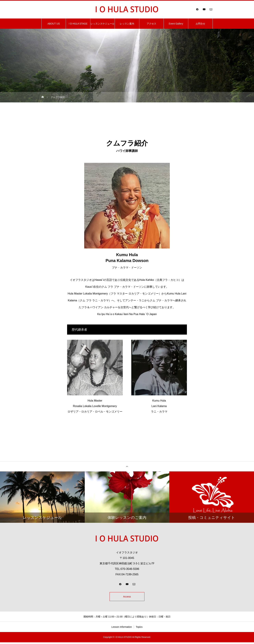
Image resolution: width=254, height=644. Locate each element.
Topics (139, 629)
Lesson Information (122, 629)
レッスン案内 (127, 24)
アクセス (151, 24)
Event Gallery (176, 24)
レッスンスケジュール (103, 24)
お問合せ (200, 24)
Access (127, 597)
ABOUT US (54, 24)
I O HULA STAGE (78, 24)
